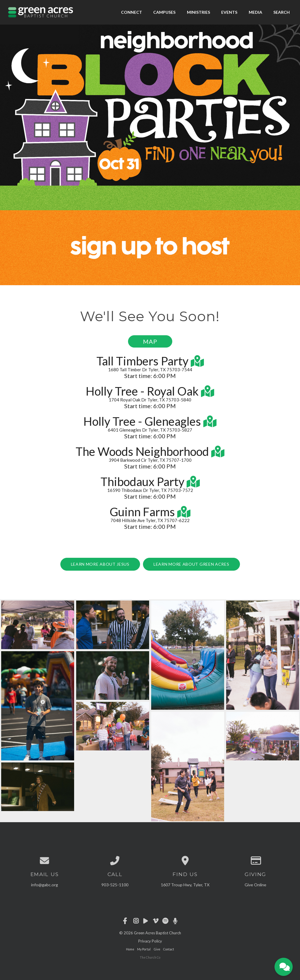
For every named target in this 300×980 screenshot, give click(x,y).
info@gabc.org (45, 885)
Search (282, 12)
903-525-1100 (115, 885)
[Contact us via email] (45, 861)
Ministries (198, 12)
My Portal (144, 949)
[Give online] (255, 861)
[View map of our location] (185, 861)
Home (130, 949)
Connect (132, 12)
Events (229, 12)
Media (255, 12)
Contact (169, 949)
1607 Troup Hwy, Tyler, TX (185, 885)
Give (157, 949)
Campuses (164, 12)
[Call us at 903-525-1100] (115, 861)
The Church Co (150, 957)
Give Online (255, 885)
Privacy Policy (150, 941)
